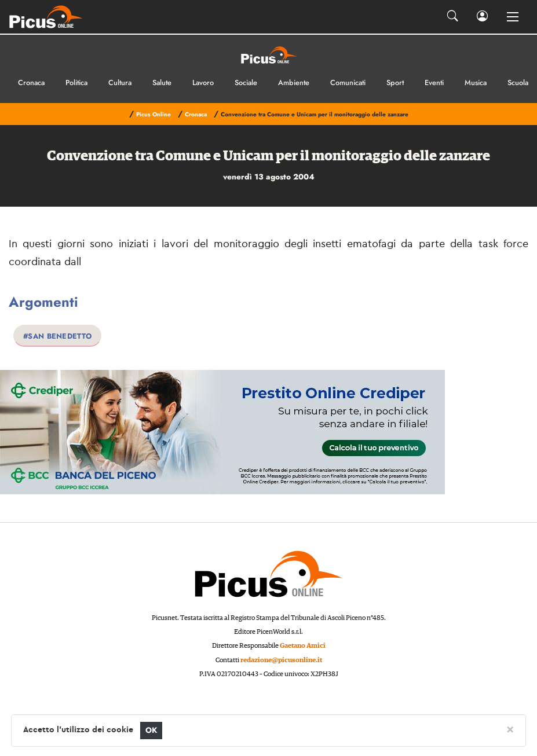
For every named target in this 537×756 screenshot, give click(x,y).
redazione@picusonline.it (281, 660)
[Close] (510, 729)
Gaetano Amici (303, 646)
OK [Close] (151, 730)
